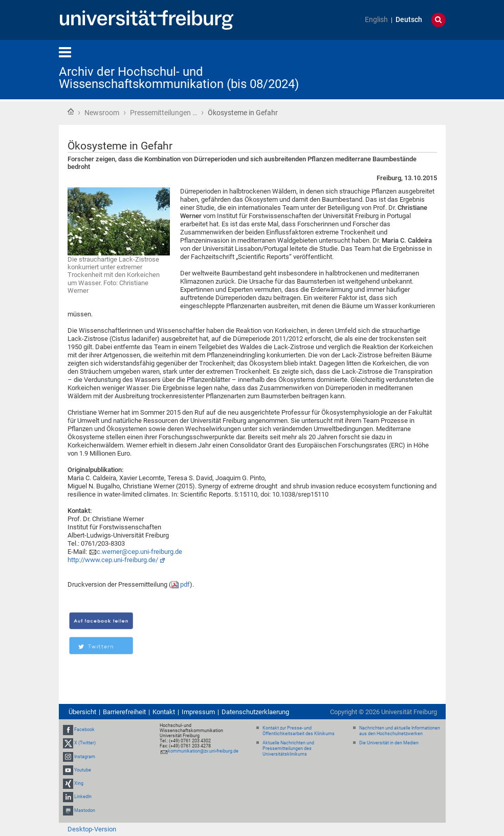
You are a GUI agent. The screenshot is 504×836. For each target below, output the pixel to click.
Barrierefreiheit (124, 712)
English (376, 20)
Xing (79, 783)
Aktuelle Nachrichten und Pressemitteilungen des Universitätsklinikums (288, 748)
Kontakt (164, 712)
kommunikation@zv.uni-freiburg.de (203, 751)
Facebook (84, 730)
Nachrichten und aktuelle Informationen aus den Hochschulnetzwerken (400, 731)
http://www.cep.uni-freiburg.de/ (113, 560)
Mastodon (85, 810)
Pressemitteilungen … (163, 113)
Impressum (198, 712)
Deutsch (409, 20)
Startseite (71, 112)
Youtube (83, 770)
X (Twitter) (85, 743)
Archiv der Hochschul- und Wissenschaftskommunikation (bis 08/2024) (179, 78)
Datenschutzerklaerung (255, 712)
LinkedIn (83, 797)
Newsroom (102, 113)
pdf (185, 584)
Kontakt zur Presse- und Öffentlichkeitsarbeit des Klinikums (299, 731)
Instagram (85, 757)
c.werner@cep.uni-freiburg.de (139, 552)
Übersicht (82, 712)
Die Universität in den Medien (389, 743)
